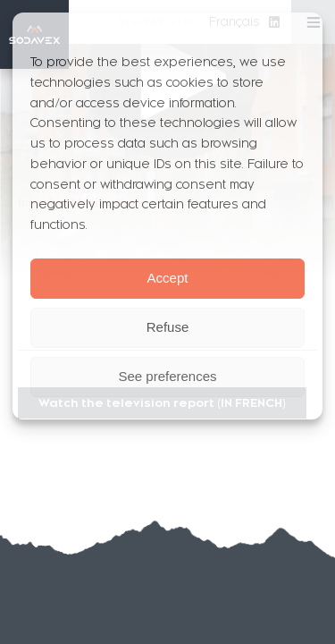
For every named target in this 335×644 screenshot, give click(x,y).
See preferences (167, 376)
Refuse (168, 327)
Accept (168, 278)
